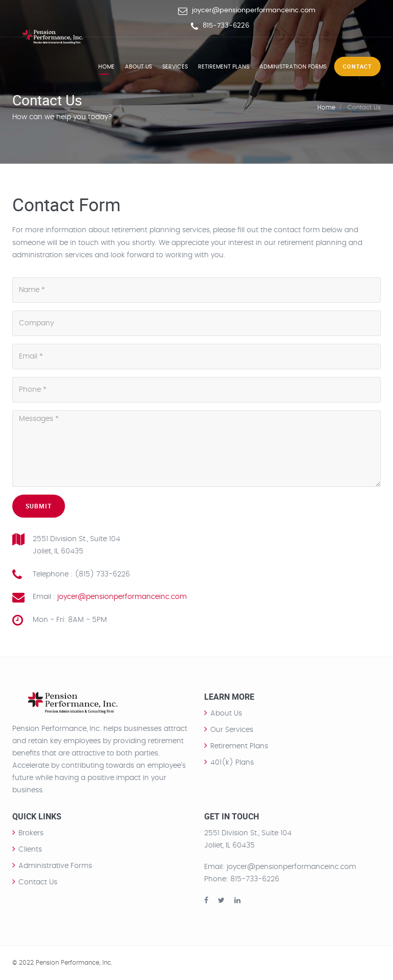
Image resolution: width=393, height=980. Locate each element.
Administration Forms (293, 67)
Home (106, 67)
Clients (30, 850)
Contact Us (38, 882)
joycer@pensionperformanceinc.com (254, 10)
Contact (357, 66)
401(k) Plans (232, 763)
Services (175, 67)
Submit (39, 506)
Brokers (31, 833)
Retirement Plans (224, 67)
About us (138, 67)
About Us (226, 714)
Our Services (232, 730)
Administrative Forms (55, 866)
